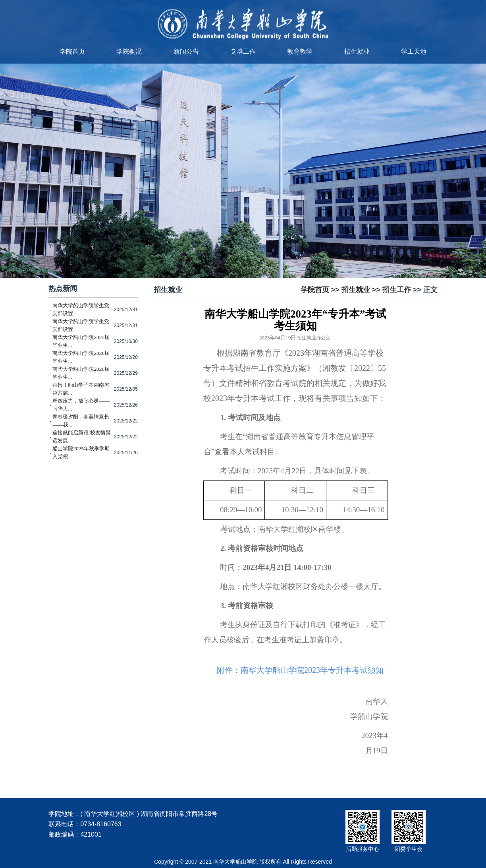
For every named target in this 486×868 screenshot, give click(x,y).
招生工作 (397, 290)
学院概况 (129, 51)
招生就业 (357, 51)
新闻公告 (186, 51)
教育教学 (300, 51)
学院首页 (72, 51)
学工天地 (414, 51)
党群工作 (243, 51)
